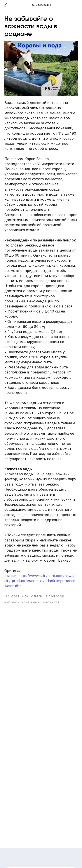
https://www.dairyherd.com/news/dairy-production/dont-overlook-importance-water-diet (41, 581)
